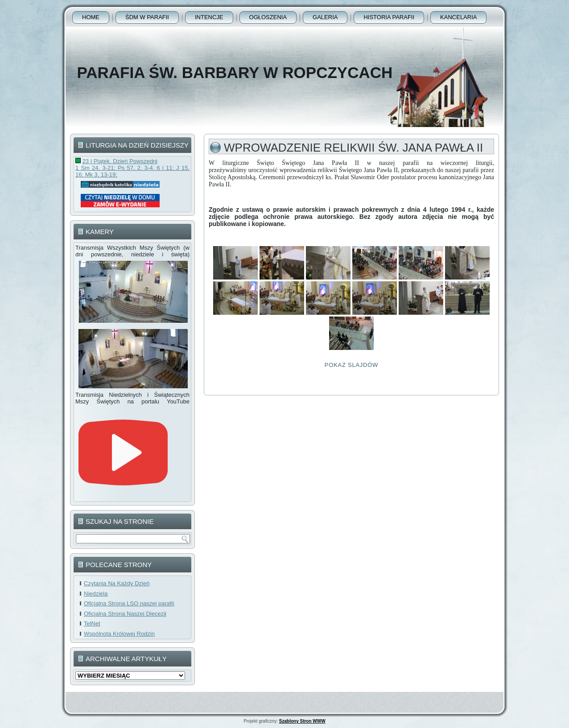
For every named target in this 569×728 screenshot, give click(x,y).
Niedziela (96, 594)
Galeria (325, 17)
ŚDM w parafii (147, 17)
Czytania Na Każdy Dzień (117, 583)
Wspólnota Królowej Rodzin (119, 634)
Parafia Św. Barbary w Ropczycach (235, 72)
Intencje (209, 17)
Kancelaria (458, 17)
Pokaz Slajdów (351, 365)
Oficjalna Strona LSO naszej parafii (129, 603)
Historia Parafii (389, 17)
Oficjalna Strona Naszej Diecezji (125, 614)
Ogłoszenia (268, 17)
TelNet (92, 623)
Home (91, 17)
